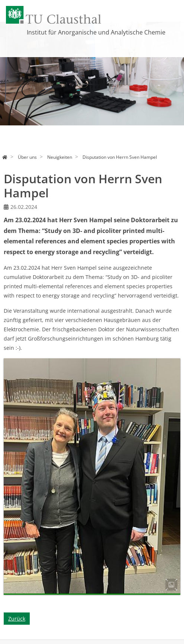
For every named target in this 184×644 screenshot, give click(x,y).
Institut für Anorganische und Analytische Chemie (96, 32)
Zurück (17, 619)
